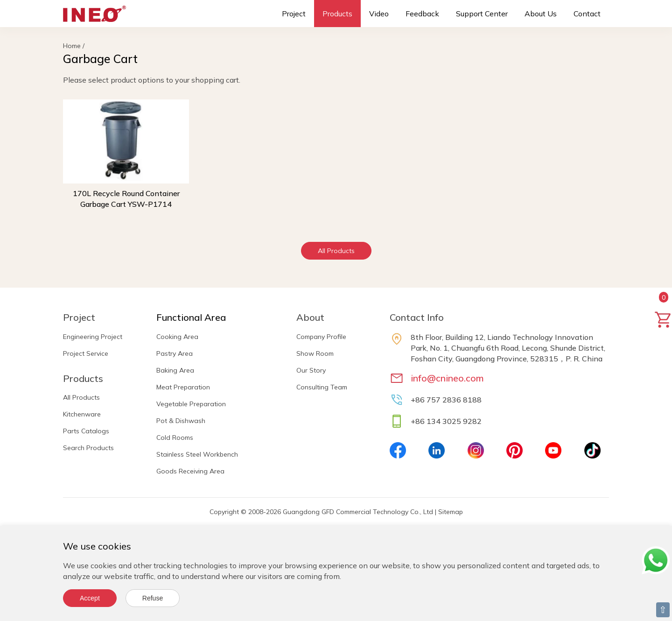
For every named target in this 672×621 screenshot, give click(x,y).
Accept (90, 598)
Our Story (311, 370)
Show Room (315, 353)
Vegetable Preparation (191, 404)
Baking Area (175, 370)
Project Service (86, 353)
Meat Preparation (183, 387)
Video (379, 14)
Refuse (153, 598)
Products (337, 14)
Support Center (482, 14)
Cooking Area (177, 337)
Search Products (88, 448)
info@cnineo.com (447, 378)
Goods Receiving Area (190, 471)
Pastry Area (175, 353)
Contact (587, 14)
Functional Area (191, 317)
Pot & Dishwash (181, 421)
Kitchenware (82, 414)
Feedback (422, 14)
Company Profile (321, 337)
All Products (336, 251)
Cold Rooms (175, 438)
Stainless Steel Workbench (197, 454)
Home (72, 46)
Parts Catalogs (86, 431)
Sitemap (451, 512)
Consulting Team (322, 387)
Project (294, 14)
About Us (541, 14)
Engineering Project (93, 337)
